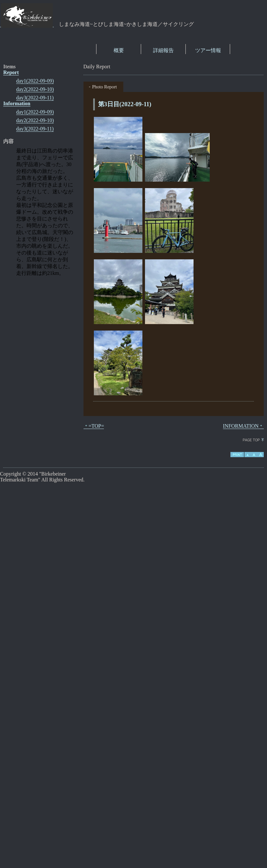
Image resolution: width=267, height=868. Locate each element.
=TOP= (94, 426)
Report (11, 72)
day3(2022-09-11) (35, 98)
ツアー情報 (208, 50)
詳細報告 (163, 50)
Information (17, 103)
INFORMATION (243, 426)
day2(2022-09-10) (35, 89)
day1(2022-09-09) (35, 81)
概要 (119, 50)
